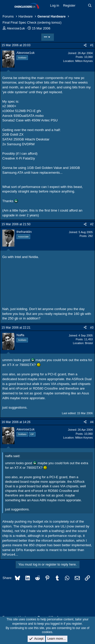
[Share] (85, 45)
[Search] (90, 6)
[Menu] (7, 6)
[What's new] (82, 6)
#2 (92, 224)
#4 (92, 422)
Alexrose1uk (16, 28)
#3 (92, 328)
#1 (92, 45)
